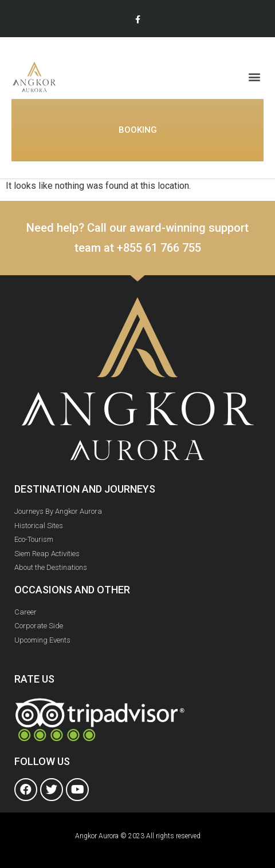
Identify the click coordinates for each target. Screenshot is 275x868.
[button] (254, 76)
